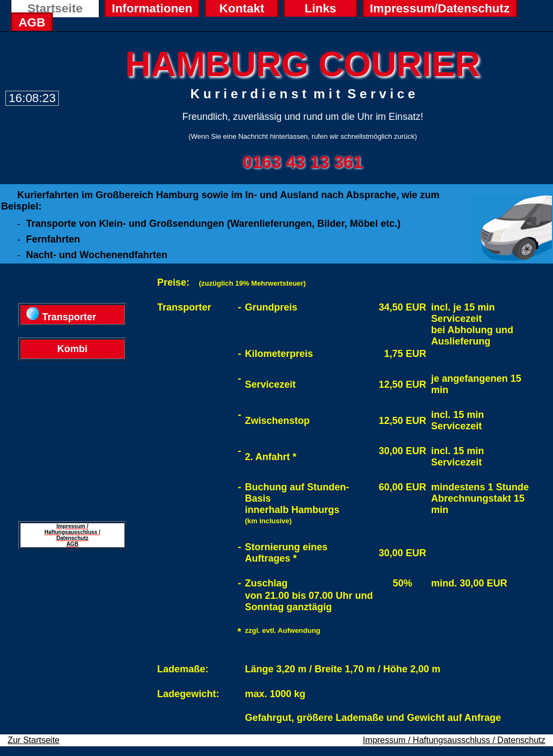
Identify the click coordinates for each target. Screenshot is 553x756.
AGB (32, 22)
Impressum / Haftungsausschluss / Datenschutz (454, 740)
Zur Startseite (33, 740)
